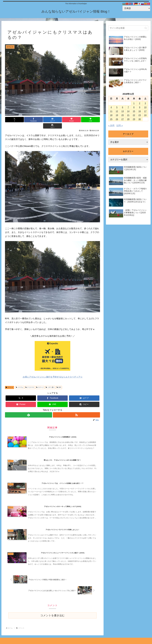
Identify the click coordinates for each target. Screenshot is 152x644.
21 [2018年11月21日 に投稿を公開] (128, 115)
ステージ (40, 381)
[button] (92, 120)
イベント (9, 381)
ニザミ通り (50, 381)
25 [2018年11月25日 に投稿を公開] (111, 119)
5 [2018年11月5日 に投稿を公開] (117, 107)
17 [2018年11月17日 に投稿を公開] (145, 111)
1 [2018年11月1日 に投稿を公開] (134, 103)
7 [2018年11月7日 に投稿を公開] (128, 107)
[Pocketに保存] (60, 120)
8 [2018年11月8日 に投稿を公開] (134, 107)
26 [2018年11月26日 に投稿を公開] (117, 119)
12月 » (120, 125)
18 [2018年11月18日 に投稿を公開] (111, 115)
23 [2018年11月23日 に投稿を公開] (140, 115)
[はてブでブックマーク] (45, 120)
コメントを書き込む (53, 611)
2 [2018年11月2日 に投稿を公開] (140, 103)
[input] (128, 28)
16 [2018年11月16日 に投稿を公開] (140, 111)
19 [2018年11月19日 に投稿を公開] (117, 115)
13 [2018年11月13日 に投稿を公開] (123, 111)
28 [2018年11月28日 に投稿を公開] (128, 119)
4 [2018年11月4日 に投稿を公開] (111, 107)
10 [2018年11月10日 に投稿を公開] (145, 107)
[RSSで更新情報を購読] (76, 409)
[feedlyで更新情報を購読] (28, 409)
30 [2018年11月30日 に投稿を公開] (140, 119)
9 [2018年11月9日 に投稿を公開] (140, 107)
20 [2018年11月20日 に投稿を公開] (123, 115)
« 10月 (111, 125)
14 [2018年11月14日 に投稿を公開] (128, 111)
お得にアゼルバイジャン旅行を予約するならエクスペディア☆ (53, 371)
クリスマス (30, 381)
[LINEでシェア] (76, 120)
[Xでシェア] (13, 120)
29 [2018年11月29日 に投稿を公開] (134, 119)
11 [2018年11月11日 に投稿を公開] (111, 111)
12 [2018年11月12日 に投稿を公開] (117, 111)
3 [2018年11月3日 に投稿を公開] (145, 103)
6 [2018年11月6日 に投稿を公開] (123, 107)
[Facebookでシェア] (29, 120)
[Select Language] (136, 8)
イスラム (20, 381)
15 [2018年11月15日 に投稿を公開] (134, 111)
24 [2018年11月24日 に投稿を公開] (145, 115)
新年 (59, 381)
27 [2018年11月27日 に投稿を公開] (123, 119)
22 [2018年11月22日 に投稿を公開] (134, 115)
